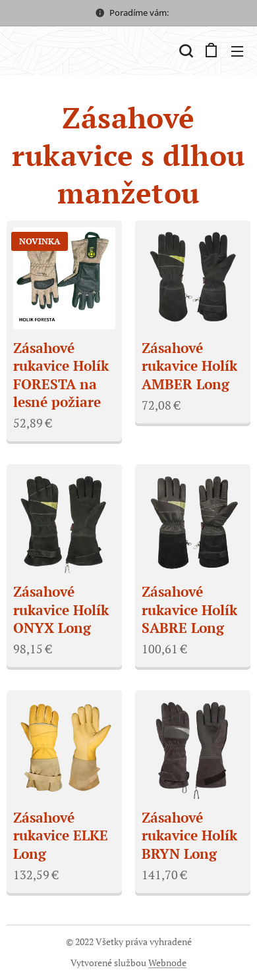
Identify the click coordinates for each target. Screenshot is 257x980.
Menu (237, 51)
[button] (185, 51)
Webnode (167, 963)
